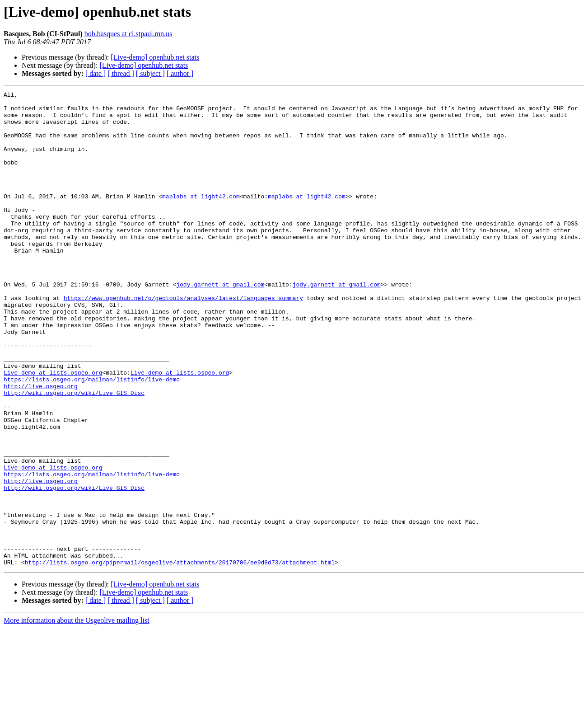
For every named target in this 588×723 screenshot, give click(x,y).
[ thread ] (121, 73)
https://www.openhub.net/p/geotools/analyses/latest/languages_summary (183, 340)
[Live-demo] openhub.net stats (155, 57)
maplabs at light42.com (201, 218)
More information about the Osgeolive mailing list (77, 715)
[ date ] (96, 73)
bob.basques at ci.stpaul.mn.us (128, 34)
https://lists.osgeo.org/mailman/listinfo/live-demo (92, 437)
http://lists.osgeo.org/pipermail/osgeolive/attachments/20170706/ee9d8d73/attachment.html (180, 657)
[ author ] (180, 73)
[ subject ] (150, 73)
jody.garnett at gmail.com (220, 324)
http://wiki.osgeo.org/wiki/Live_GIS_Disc (74, 454)
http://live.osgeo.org (41, 446)
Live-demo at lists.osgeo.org (53, 429)
